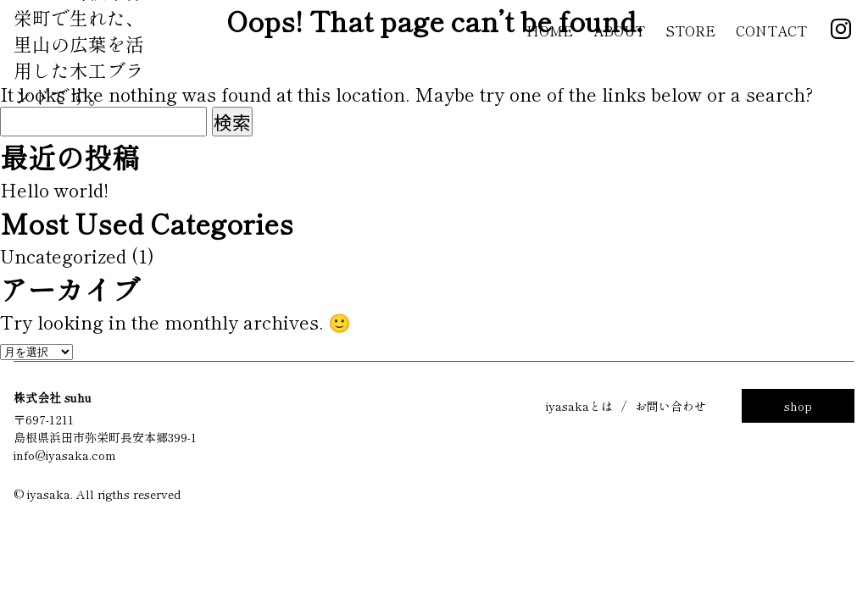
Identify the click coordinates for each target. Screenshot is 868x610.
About (619, 30)
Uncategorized (63, 255)
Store (690, 30)
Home (550, 30)
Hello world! (54, 189)
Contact (771, 30)
